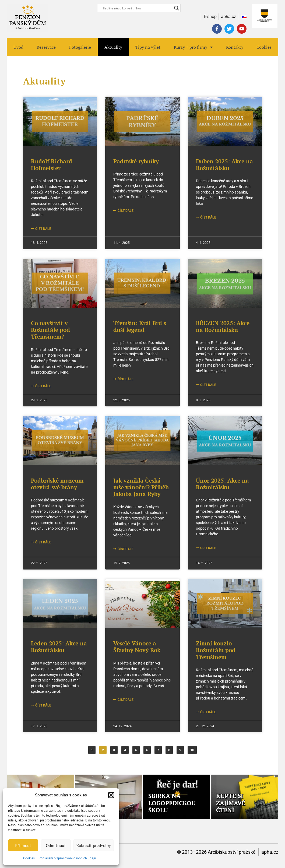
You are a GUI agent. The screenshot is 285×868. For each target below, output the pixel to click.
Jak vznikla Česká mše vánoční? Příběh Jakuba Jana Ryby (141, 487)
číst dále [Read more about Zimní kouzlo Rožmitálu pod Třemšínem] (208, 712)
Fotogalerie (80, 47)
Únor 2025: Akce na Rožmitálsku (222, 484)
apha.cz (270, 852)
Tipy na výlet (148, 47)
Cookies (29, 858)
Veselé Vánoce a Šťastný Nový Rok (137, 647)
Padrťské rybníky (136, 161)
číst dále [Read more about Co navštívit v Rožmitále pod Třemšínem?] (43, 386)
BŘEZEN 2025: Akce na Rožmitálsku (223, 326)
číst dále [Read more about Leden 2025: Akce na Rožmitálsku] (43, 705)
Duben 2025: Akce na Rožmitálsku (224, 165)
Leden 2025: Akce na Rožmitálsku (59, 647)
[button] (111, 795)
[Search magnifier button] (177, 8)
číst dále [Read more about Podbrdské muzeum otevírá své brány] (43, 542)
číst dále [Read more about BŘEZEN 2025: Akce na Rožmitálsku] (208, 385)
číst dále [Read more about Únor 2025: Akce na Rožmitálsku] (208, 548)
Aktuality (113, 47)
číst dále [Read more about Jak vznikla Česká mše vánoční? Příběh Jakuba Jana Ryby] (125, 549)
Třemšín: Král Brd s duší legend (140, 326)
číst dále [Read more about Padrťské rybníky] (125, 211)
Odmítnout (56, 845)
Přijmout (23, 845)
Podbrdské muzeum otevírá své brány (57, 484)
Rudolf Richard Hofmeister (52, 165)
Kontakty (235, 47)
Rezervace (46, 47)
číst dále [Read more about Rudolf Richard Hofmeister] (43, 229)
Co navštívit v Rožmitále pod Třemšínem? (50, 330)
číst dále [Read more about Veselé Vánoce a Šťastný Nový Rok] (125, 700)
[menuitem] (243, 17)
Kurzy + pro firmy (193, 47)
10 (193, 749)
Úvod (18, 47)
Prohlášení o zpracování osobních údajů (67, 858)
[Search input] (136, 8)
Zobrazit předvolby (94, 845)
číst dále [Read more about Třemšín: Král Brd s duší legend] (125, 379)
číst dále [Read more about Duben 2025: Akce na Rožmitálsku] (208, 217)
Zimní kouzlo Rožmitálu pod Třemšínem (216, 650)
